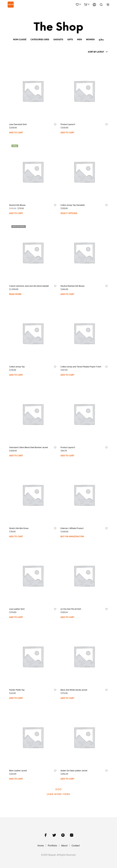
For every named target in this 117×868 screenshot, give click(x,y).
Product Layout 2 (68, 447)
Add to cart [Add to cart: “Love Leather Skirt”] (16, 617)
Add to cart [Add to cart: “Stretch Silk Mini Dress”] (16, 537)
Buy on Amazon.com (72, 537)
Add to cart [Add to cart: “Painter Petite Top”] (16, 698)
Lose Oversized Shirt (18, 124)
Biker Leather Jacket (18, 771)
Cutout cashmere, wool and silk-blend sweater (29, 286)
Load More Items (58, 794)
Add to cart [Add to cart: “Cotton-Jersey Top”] (16, 375)
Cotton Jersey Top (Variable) (73, 205)
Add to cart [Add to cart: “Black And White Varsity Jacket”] (67, 698)
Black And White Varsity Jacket (74, 690)
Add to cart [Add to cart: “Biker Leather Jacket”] (16, 779)
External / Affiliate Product (72, 528)
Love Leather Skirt (17, 609)
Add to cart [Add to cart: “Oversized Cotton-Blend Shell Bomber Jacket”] (16, 456)
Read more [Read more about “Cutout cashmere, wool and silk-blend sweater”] (15, 294)
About (64, 845)
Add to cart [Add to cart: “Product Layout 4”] (67, 133)
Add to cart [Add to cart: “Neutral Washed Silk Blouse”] (67, 294)
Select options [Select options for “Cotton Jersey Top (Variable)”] (69, 213)
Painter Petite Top (17, 690)
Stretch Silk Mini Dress (19, 528)
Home (41, 845)
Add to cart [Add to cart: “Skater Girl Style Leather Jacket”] (67, 779)
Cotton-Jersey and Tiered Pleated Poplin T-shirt (81, 367)
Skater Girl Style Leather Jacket (74, 771)
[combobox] (98, 52)
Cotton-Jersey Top (17, 367)
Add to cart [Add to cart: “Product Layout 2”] (67, 456)
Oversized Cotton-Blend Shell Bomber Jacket (28, 447)
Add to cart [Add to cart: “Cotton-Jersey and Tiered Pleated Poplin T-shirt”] (67, 375)
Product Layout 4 (68, 124)
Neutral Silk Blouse (17, 205)
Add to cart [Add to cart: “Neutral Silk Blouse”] (16, 213)
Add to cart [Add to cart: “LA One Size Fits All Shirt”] (67, 617)
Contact (76, 845)
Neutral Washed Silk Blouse (72, 286)
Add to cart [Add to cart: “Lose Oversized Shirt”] (16, 133)
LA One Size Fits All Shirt (71, 609)
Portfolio (52, 845)
